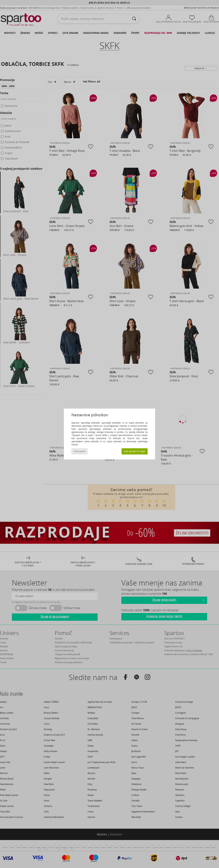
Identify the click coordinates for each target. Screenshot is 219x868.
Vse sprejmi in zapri (135, 451)
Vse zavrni (80, 451)
